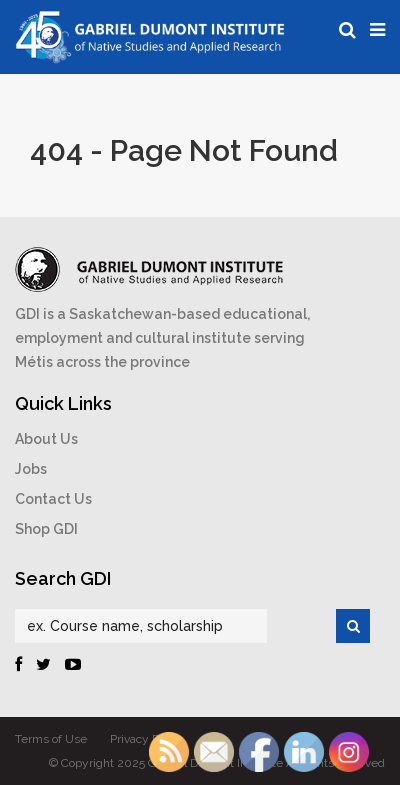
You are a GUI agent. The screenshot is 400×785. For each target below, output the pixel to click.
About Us (46, 439)
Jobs (31, 469)
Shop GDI (46, 529)
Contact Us (53, 499)
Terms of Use (51, 739)
